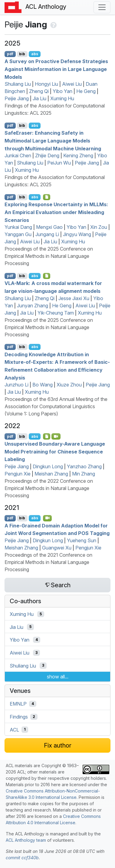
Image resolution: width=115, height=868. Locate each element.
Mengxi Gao (49, 227)
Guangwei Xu (57, 548)
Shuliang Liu (18, 84)
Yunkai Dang (18, 227)
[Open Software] (47, 436)
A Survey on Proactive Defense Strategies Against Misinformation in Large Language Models (56, 69)
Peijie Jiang (17, 98)
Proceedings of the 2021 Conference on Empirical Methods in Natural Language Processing (48, 562)
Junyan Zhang (33, 306)
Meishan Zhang (51, 474)
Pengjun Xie (18, 474)
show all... (58, 677)
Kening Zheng (78, 155)
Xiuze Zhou (69, 385)
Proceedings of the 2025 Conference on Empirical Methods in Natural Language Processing (49, 256)
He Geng (86, 91)
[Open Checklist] (47, 197)
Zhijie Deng (47, 155)
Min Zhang (84, 474)
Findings (19, 717)
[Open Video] (56, 436)
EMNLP (18, 704)
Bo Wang (43, 385)
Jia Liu (39, 98)
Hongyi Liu (46, 84)
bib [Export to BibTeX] (22, 54)
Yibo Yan (62, 91)
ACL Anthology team (26, 840)
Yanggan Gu (18, 234)
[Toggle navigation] (102, 7)
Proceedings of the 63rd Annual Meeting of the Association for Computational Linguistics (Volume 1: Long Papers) (56, 406)
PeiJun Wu (59, 163)
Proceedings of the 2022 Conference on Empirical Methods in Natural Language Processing (49, 488)
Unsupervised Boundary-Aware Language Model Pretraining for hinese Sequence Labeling (55, 452)
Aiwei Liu (72, 84)
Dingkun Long (48, 466)
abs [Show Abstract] (35, 54)
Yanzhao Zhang (84, 466)
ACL (14, 729)
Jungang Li (47, 234)
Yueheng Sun (82, 540)
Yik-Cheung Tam (56, 313)
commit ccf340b (22, 858)
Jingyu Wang (77, 234)
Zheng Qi (39, 91)
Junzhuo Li (16, 385)
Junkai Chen (18, 155)
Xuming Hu (62, 98)
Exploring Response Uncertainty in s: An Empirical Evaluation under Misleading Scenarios (56, 212)
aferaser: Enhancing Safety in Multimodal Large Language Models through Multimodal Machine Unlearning (53, 141)
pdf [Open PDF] (10, 54)
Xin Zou (99, 227)
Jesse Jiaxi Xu (74, 298)
